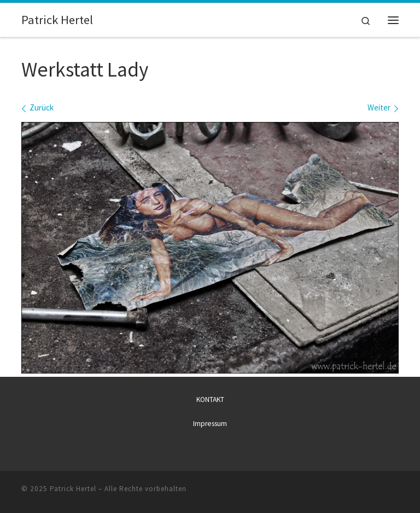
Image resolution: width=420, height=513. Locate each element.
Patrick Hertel (73, 489)
